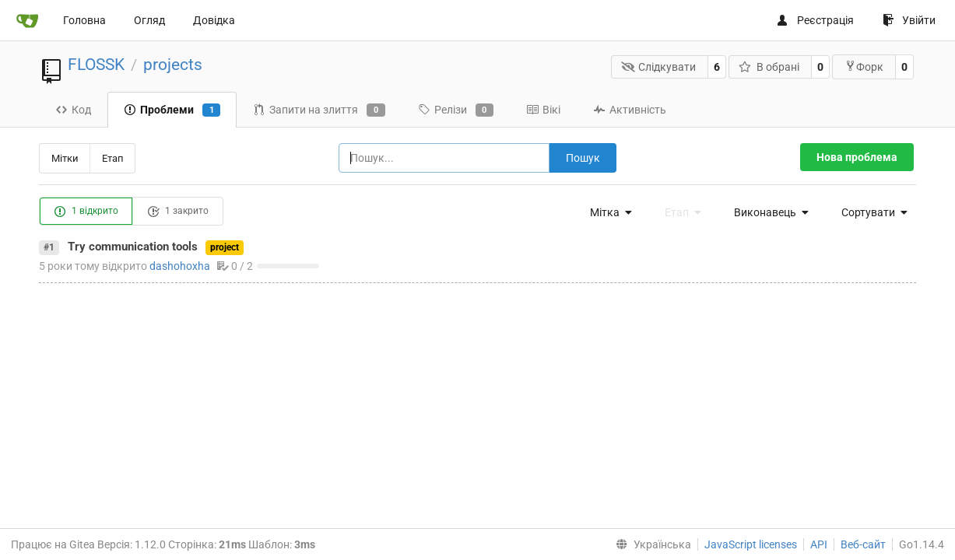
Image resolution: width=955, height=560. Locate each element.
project (225, 247)
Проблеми (172, 110)
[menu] (607, 212)
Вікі (543, 110)
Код (73, 110)
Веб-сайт (863, 544)
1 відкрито (86, 212)
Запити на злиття (319, 110)
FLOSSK (96, 65)
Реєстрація (815, 20)
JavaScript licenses (751, 544)
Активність (630, 110)
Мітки (65, 158)
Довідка (214, 20)
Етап (113, 158)
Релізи (456, 110)
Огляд (149, 20)
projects (173, 65)
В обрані (769, 67)
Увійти (909, 20)
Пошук (583, 158)
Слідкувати (659, 67)
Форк (864, 66)
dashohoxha (180, 266)
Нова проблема (857, 157)
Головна (84, 20)
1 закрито (178, 212)
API (819, 544)
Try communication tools (133, 247)
